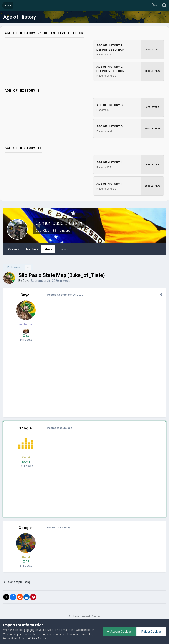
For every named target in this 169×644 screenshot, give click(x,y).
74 (26, 561)
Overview (14, 249)
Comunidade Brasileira (60, 223)
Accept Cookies (118, 632)
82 (26, 336)
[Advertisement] (102, 469)
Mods (48, 249)
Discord (64, 249)
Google (25, 428)
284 (26, 462)
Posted (65, 295)
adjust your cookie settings (31, 634)
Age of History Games (33, 638)
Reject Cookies (151, 632)
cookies (29, 630)
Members (32, 249)
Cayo (26, 281)
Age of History (20, 17)
